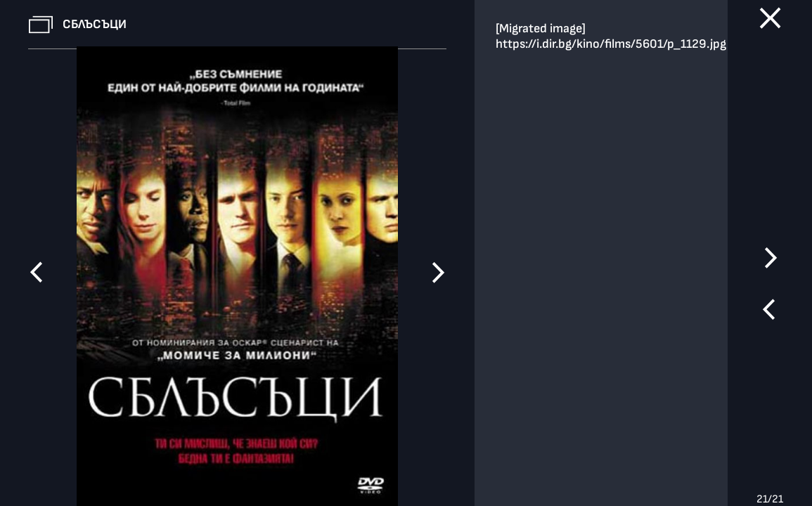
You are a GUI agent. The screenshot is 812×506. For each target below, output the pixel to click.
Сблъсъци (95, 24)
